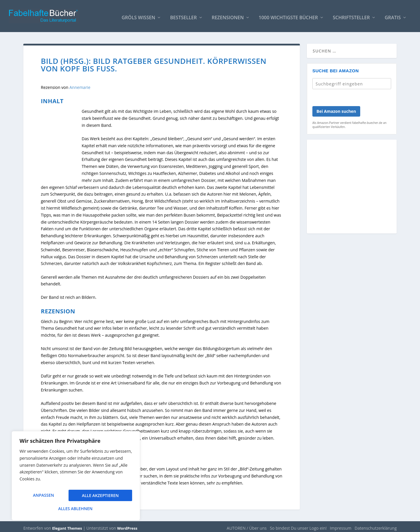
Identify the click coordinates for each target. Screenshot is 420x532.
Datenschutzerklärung (376, 525)
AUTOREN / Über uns (247, 525)
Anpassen (43, 497)
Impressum (341, 525)
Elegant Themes (67, 525)
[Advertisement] (352, 187)
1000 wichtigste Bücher (288, 15)
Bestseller (183, 15)
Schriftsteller (351, 15)
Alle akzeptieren (76, 509)
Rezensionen (228, 15)
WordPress (127, 525)
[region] (76, 478)
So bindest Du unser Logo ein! (298, 525)
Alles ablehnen (99, 497)
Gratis (393, 15)
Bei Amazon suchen (336, 108)
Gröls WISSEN (138, 15)
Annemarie (80, 84)
